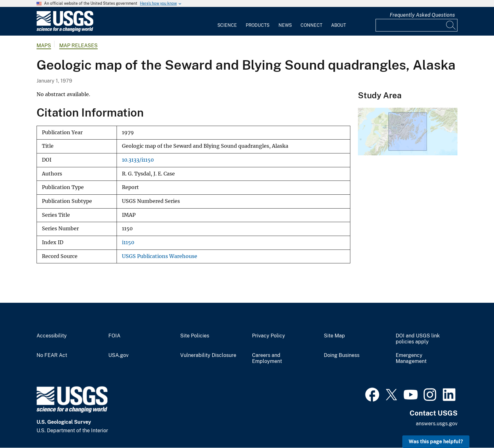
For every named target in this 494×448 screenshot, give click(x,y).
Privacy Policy (269, 336)
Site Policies (195, 336)
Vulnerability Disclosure (208, 355)
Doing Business (342, 355)
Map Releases (78, 46)
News (285, 25)
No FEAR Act (52, 355)
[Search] (451, 25)
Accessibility (52, 336)
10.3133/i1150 (138, 160)
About (339, 25)
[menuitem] (227, 21)
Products (258, 25)
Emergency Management (411, 358)
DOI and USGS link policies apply (418, 339)
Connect (311, 25)
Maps (44, 46)
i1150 (128, 242)
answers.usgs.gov (437, 424)
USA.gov (118, 355)
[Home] (65, 30)
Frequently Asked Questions (422, 15)
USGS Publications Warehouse (160, 256)
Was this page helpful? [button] (436, 442)
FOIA (114, 336)
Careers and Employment (267, 358)
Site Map (334, 336)
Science (227, 25)
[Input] (416, 25)
